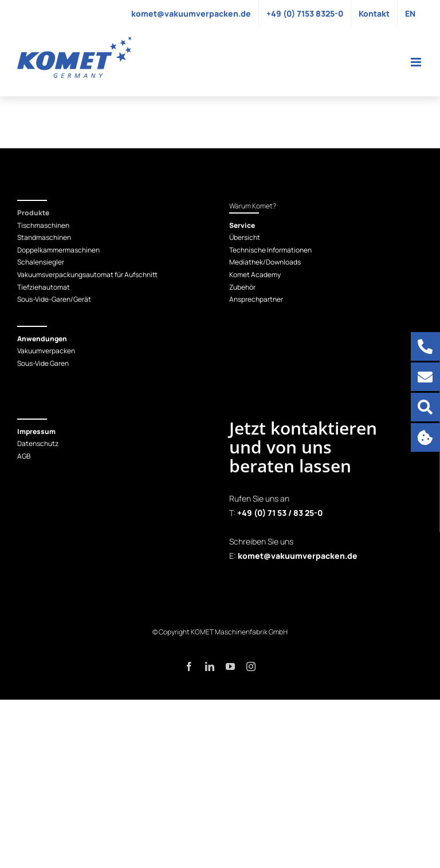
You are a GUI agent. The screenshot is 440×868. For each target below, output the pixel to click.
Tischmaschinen (43, 225)
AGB (24, 456)
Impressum (36, 431)
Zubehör (242, 287)
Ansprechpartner (256, 299)
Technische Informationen (270, 250)
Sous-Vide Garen (43, 363)
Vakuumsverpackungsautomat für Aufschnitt (87, 275)
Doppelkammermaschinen (58, 250)
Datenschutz (38, 443)
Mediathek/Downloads (265, 262)
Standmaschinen (44, 237)
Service (242, 225)
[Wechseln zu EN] (410, 14)
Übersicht (245, 237)
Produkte (33, 213)
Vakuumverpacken (46, 351)
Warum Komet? (253, 206)
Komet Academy (255, 275)
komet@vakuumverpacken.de (298, 556)
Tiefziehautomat (44, 287)
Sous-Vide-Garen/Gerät (54, 299)
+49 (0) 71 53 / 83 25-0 (280, 513)
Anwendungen (42, 339)
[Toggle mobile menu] (417, 62)
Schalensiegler (41, 262)
